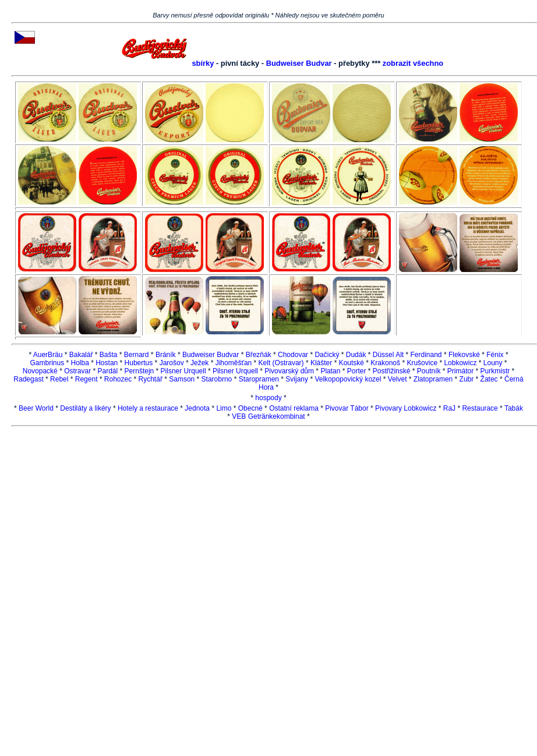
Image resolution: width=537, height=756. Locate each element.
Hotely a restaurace (148, 408)
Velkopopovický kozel (348, 379)
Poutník (429, 371)
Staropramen (259, 379)
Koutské (351, 363)
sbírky (203, 63)
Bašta (109, 355)
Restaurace (480, 408)
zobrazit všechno (413, 63)
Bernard (137, 355)
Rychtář (151, 379)
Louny (493, 363)
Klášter (321, 363)
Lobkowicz (460, 363)
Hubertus (139, 363)
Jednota (197, 408)
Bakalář (81, 355)
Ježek (199, 363)
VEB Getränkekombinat (268, 416)
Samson (182, 379)
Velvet (398, 379)
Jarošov (172, 363)
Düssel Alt (389, 355)
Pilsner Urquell (183, 371)
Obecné (250, 408)
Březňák (259, 355)
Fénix (495, 355)
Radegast (28, 379)
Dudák (356, 355)
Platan (330, 371)
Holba (80, 363)
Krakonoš (385, 363)
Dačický (327, 355)
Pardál (108, 371)
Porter (357, 371)
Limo (224, 408)
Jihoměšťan (234, 363)
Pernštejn (139, 371)
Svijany (297, 379)
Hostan (107, 363)
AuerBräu (48, 355)
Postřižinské (392, 371)
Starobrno (217, 379)
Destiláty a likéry (85, 408)
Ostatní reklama (294, 408)
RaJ (449, 408)
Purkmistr (495, 371)
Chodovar (293, 355)
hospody (268, 398)
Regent (86, 379)
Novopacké (40, 371)
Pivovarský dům (289, 371)
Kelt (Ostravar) (281, 363)
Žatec (489, 379)
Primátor (460, 371)
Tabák (514, 408)
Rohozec (118, 379)
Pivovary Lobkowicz (406, 408)
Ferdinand (426, 355)
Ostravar (77, 371)
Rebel (59, 379)
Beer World (36, 408)
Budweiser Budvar (299, 63)
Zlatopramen (433, 379)
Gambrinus (47, 363)
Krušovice (422, 363)
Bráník (166, 355)
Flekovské (464, 355)
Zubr (467, 379)
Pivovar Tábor (347, 408)
